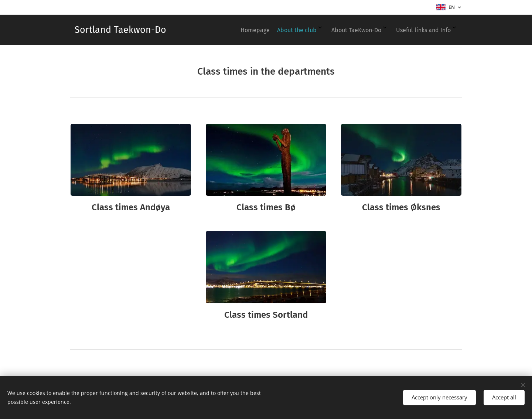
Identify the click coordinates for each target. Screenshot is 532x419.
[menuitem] (400, 30)
